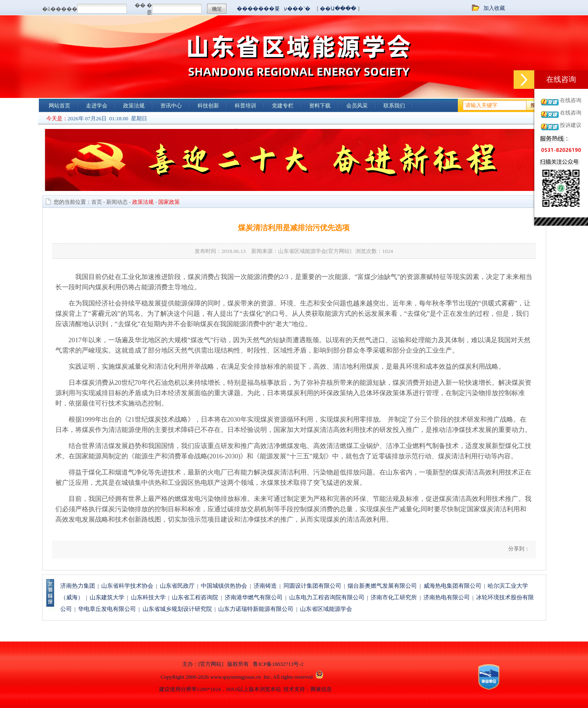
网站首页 (60, 106)
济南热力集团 (78, 586)
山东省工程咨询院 (195, 597)
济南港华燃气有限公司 (254, 597)
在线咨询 (571, 100)
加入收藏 (494, 8)
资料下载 (320, 106)
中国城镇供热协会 (224, 586)
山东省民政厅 (177, 586)
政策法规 (134, 106)
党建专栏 (283, 106)
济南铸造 (265, 586)
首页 (97, 202)
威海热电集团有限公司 (452, 586)
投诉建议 (571, 125)
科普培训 (245, 106)
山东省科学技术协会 (127, 586)
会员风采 (357, 106)
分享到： (518, 549)
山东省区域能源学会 (326, 609)
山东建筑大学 (107, 597)
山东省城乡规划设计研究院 (177, 609)
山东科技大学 (148, 597)
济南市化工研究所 (394, 597)
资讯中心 (171, 106)
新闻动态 (117, 202)
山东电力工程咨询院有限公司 (327, 597)
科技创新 (208, 106)
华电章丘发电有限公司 (107, 609)
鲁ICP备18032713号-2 (278, 664)
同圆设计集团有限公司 (312, 586)
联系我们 (394, 106)
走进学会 (97, 106)
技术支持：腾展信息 (308, 689)
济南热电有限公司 (447, 597)
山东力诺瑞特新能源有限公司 (256, 609)
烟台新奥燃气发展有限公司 (382, 586)
